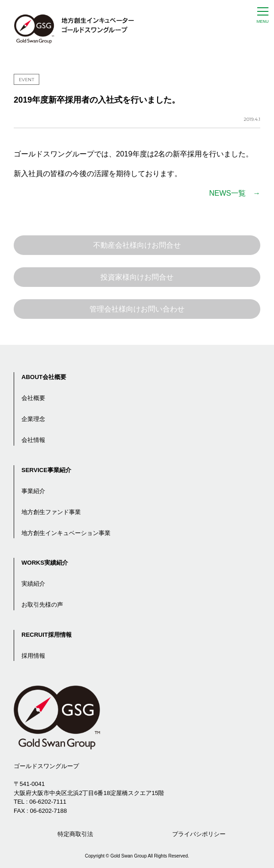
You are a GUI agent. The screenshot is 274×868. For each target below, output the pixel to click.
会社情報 (33, 440)
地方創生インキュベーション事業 (66, 533)
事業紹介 (33, 491)
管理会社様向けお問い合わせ (137, 309)
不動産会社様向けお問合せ (137, 245)
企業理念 (33, 419)
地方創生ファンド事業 (51, 512)
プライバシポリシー (199, 834)
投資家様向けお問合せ (137, 277)
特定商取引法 (75, 834)
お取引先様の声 (42, 605)
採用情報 (33, 656)
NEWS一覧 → (235, 193)
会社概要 (33, 398)
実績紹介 (33, 584)
